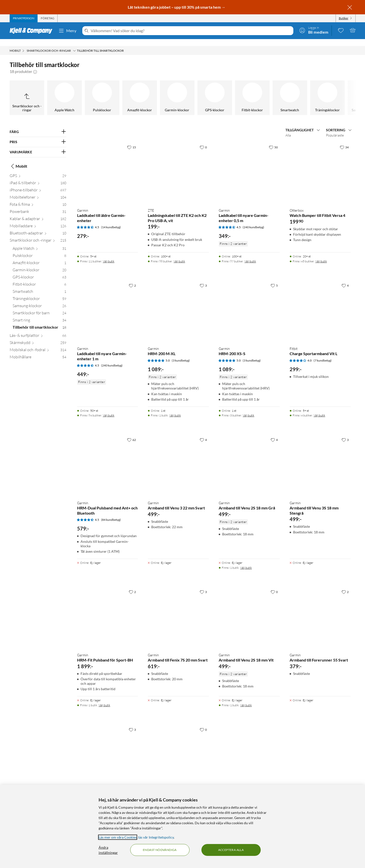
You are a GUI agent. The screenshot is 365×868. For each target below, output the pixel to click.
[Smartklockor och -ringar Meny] (74, 44)
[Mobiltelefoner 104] (38, 191)
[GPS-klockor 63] (39, 271)
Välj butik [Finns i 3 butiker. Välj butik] (248, 408)
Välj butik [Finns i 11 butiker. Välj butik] (109, 254)
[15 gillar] (131, 140)
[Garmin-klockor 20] (39, 264)
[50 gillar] (273, 140)
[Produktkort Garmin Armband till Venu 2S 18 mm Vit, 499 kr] (249, 611)
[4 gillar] (345, 278)
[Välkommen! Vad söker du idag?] (191, 31)
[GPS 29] (38, 170)
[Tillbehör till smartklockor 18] (39, 321)
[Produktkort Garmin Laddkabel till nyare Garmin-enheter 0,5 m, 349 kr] (249, 166)
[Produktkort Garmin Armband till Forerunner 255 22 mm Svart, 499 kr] (108, 749)
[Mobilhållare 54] (38, 351)
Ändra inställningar (108, 850)
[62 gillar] (131, 433)
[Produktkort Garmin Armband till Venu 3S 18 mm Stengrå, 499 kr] (320, 459)
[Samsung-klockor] (226, 91)
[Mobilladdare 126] (38, 220)
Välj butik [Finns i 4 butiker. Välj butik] (319, 408)
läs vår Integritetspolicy (156, 837)
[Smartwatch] (151, 91)
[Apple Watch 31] (39, 242)
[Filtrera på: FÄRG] (38, 125)
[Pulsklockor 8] (39, 250)
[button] (35, 65)
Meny (67, 31)
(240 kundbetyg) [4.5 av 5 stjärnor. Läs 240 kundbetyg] (253, 220)
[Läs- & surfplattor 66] (38, 330)
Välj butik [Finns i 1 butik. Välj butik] (175, 408)
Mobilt (18, 159)
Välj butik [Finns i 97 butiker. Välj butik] (250, 254)
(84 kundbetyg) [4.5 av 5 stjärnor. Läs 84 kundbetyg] (111, 513)
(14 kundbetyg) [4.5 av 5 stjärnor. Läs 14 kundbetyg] (111, 220)
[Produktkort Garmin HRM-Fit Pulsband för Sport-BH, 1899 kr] (108, 611)
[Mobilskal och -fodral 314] (38, 344)
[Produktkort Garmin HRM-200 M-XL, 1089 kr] (178, 305)
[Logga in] (314, 30)
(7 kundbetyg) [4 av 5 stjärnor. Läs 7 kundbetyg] (323, 354)
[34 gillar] (344, 140)
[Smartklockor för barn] (263, 91)
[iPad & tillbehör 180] (38, 177)
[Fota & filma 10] (38, 198)
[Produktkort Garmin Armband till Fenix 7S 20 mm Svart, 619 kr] (178, 611)
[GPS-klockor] (76, 91)
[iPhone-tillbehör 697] (38, 184)
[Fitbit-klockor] (113, 91)
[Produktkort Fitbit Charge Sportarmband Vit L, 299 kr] (320, 305)
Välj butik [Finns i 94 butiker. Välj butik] (109, 408)
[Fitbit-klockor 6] (39, 278)
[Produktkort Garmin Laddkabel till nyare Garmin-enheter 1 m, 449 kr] (108, 305)
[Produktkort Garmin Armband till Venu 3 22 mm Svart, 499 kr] (178, 459)
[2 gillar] (132, 278)
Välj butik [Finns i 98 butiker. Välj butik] (179, 254)
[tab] (24, 18)
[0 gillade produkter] (341, 30)
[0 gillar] (203, 140)
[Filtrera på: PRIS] (38, 135)
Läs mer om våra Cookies (118, 837)
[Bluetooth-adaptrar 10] (38, 227)
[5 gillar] (274, 278)
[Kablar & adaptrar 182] (38, 213)
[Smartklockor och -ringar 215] (38, 234)
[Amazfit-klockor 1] (39, 257)
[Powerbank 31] (38, 206)
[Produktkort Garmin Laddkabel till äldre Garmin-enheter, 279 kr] (108, 166)
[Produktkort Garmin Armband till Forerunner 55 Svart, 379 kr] (320, 611)
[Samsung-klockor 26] (39, 300)
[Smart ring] (301, 91)
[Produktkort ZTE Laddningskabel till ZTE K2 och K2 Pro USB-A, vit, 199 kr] (178, 166)
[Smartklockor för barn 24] (39, 307)
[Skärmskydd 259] (38, 337)
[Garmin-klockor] (38, 91)
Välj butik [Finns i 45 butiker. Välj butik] (321, 254)
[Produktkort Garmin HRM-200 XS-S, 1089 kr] (249, 305)
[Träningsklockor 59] (39, 293)
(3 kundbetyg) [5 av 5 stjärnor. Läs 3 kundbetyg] (181, 354)
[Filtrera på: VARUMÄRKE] (38, 145)
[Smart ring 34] (39, 314)
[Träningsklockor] (188, 91)
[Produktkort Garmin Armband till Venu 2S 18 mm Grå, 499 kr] (249, 459)
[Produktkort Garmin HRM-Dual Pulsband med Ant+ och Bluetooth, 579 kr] (108, 459)
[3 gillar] (203, 278)
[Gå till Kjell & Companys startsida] (32, 31)
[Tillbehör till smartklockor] (339, 91)
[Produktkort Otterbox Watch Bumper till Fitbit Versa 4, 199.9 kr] (320, 166)
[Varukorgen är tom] (353, 30)
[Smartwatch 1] (39, 286)
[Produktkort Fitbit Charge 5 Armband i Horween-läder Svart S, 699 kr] (178, 749)
